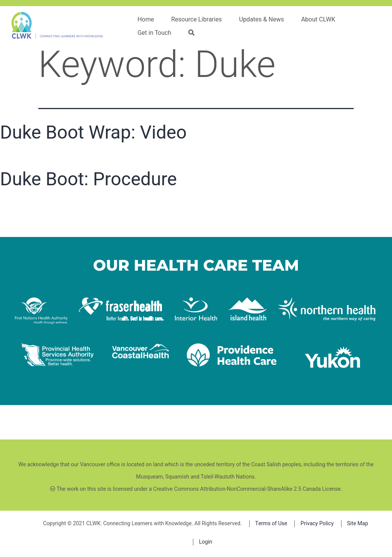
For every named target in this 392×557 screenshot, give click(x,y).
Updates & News (262, 20)
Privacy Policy (317, 524)
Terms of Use (271, 524)
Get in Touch (154, 33)
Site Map (358, 524)
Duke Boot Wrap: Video (93, 132)
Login (206, 542)
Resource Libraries (196, 20)
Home (146, 20)
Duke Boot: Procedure (88, 179)
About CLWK (318, 20)
